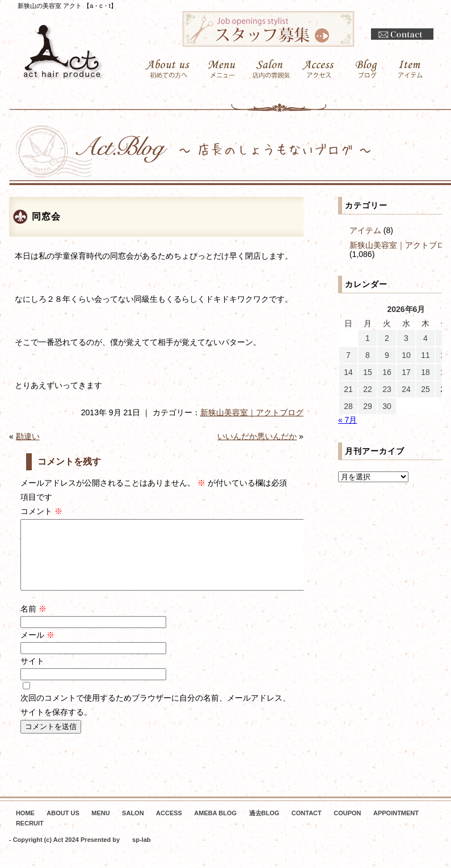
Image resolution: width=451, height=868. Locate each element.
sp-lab (141, 853)
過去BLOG (264, 827)
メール (37, 648)
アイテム (365, 230)
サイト (32, 675)
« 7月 (347, 420)
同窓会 (46, 216)
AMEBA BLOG (215, 827)
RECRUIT (30, 837)
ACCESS (169, 827)
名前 (33, 622)
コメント (41, 511)
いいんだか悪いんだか (257, 436)
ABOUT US (63, 827)
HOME (25, 827)
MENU (100, 827)
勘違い (28, 436)
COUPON (347, 827)
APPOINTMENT (396, 827)
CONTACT (307, 827)
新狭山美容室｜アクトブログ (252, 412)
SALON (133, 827)
